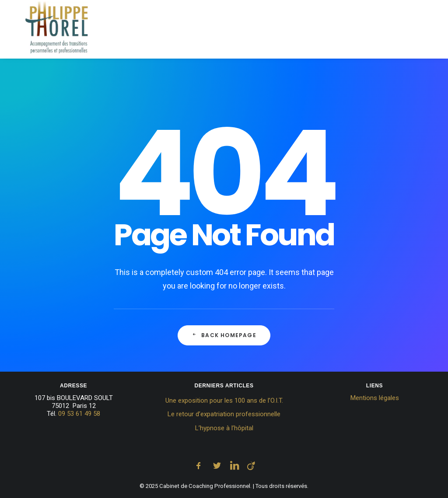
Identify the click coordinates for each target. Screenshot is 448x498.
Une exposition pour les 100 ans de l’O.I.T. (224, 400)
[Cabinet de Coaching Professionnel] (45, 31)
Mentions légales (375, 398)
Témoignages (368, 30)
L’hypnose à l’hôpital (224, 428)
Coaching (186, 30)
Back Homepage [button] (224, 335)
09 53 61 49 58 (79, 414)
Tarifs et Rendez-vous (296, 30)
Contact (419, 30)
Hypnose (230, 30)
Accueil (142, 30)
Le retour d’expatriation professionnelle (224, 414)
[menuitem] (145, 31)
